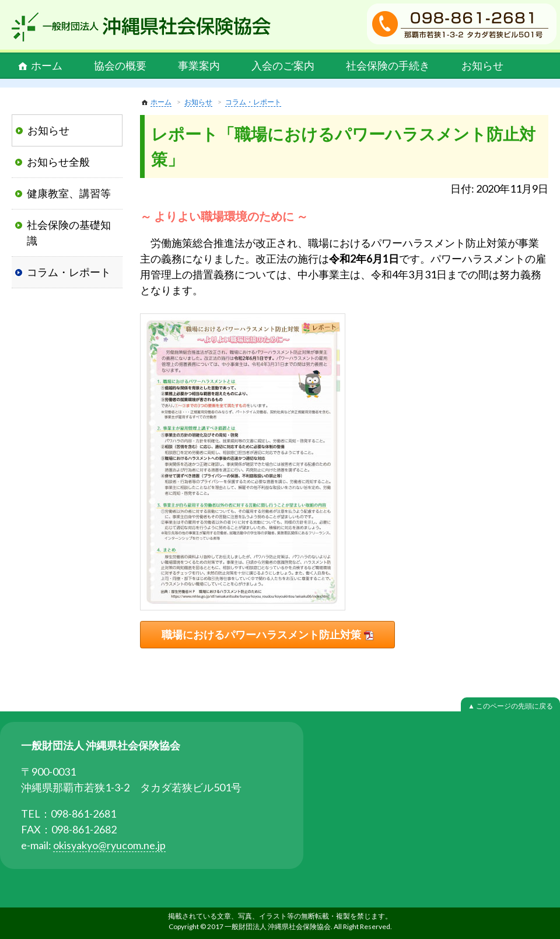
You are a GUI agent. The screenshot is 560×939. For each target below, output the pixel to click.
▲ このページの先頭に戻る (510, 706)
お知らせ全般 (58, 162)
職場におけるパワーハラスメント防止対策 (261, 634)
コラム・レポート (253, 102)
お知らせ (482, 65)
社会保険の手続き (388, 65)
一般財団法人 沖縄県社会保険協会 (141, 27)
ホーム (47, 65)
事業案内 (199, 65)
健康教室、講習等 (69, 193)
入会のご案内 (283, 65)
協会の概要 (120, 65)
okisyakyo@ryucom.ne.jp (109, 845)
